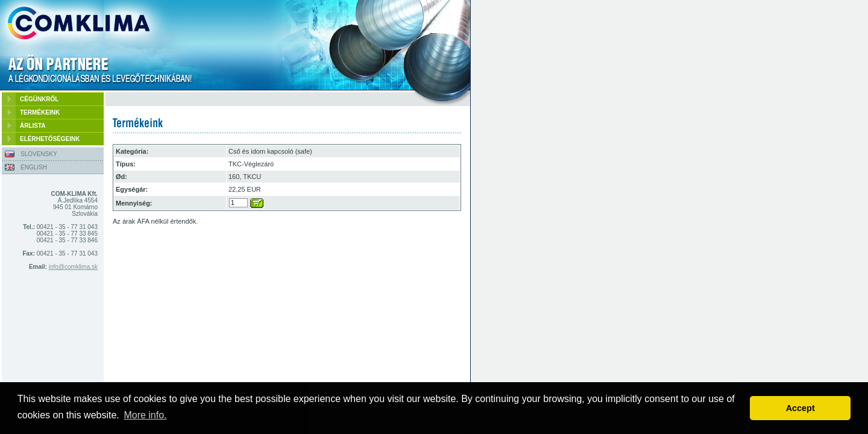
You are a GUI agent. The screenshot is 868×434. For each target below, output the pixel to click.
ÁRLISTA (33, 126)
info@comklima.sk (73, 267)
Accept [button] (800, 408)
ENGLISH (34, 167)
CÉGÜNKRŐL (39, 99)
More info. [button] (145, 415)
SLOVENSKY (39, 154)
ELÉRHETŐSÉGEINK (50, 139)
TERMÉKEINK (40, 112)
